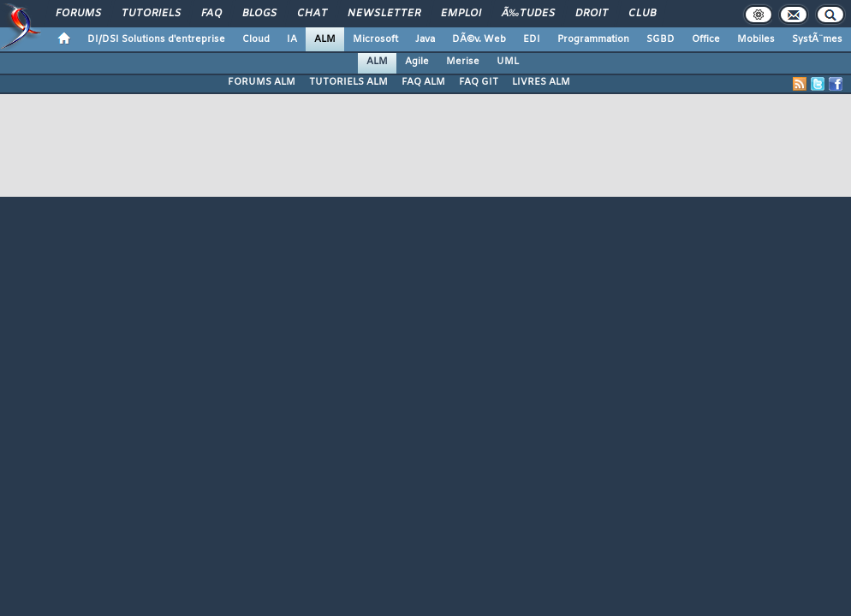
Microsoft (375, 39)
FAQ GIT (479, 82)
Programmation (593, 39)
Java (425, 39)
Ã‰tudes (528, 14)
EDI (532, 39)
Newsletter (384, 14)
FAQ (211, 14)
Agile (417, 62)
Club (642, 14)
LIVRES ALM (541, 82)
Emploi (461, 14)
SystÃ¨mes (817, 39)
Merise (463, 62)
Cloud (256, 39)
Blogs (259, 14)
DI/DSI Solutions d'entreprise (156, 39)
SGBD (661, 39)
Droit (592, 14)
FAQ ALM (423, 82)
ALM (325, 39)
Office (706, 39)
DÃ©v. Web (479, 39)
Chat (312, 14)
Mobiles (756, 39)
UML (508, 62)
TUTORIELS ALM (348, 82)
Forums (78, 14)
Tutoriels (151, 14)
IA (292, 39)
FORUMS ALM (262, 82)
